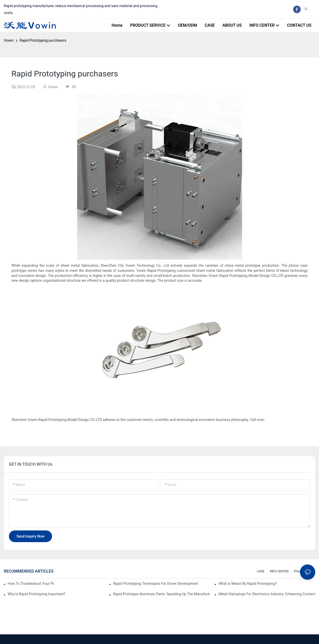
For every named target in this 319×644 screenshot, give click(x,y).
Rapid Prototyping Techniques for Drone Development (156, 584)
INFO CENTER (279, 571)
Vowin (9, 40)
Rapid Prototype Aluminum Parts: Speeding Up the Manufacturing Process (162, 594)
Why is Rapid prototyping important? (36, 594)
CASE (261, 571)
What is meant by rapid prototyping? (248, 584)
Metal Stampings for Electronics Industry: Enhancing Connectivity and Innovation (267, 594)
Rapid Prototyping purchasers (43, 40)
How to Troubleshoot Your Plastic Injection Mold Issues (31, 584)
